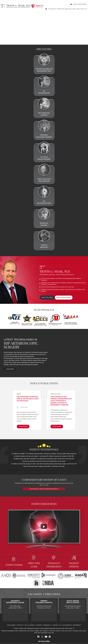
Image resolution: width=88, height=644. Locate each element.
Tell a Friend (29, 625)
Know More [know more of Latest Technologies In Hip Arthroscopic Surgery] (10, 369)
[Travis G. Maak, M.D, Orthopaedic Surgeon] (15, 6)
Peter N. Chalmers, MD (75, 631)
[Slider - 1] (83, 44)
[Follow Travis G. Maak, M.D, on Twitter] (42, 637)
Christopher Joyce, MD (47, 633)
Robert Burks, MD (24, 631)
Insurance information (54, 562)
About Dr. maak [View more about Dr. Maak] (47, 298)
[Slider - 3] (87, 44)
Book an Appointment (80, 4)
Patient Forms (14, 562)
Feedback (47, 625)
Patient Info (60, 9)
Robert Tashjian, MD (36, 631)
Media (74, 9)
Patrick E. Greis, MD (61, 631)
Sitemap (39, 625)
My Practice (52, 9)
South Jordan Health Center (73, 602)
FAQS (78, 9)
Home (46, 8)
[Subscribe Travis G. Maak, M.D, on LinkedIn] (50, 637)
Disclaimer (11, 625)
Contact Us (84, 9)
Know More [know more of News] (23, 427)
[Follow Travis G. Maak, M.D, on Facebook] (38, 637)
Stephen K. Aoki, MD (49, 631)
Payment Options (74, 562)
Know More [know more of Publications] (57, 427)
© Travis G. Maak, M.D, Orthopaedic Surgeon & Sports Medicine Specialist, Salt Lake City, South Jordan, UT (44, 628)
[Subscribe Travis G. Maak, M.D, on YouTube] (46, 637)
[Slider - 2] (85, 44)
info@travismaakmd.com (52, 489)
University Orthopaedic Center (15, 602)
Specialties (68, 9)
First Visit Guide (34, 562)
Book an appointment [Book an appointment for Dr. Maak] (64, 298)
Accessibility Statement (72, 625)
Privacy (20, 625)
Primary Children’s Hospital (44, 602)
